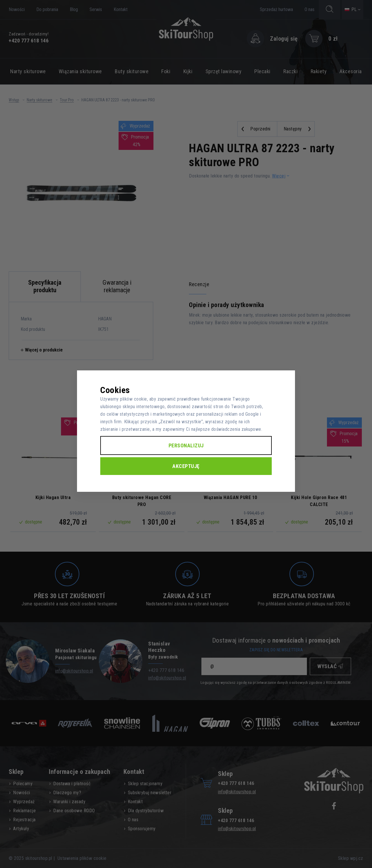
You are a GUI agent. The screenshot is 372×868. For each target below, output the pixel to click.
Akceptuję (186, 466)
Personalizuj (186, 445)
